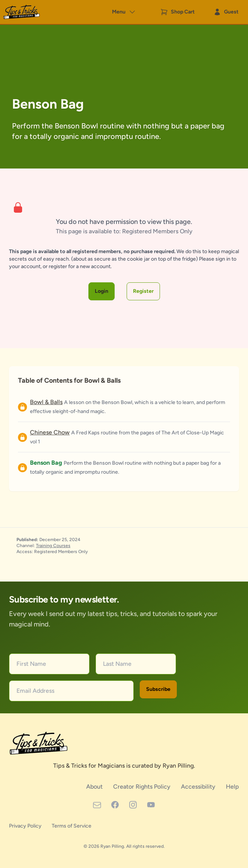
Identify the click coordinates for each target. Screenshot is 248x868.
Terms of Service (72, 826)
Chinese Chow (50, 432)
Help (232, 787)
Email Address (35, 691)
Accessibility (199, 787)
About (95, 787)
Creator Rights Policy (143, 787)
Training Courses (53, 546)
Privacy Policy (26, 826)
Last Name (117, 664)
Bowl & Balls (46, 402)
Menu (124, 12)
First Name (31, 664)
